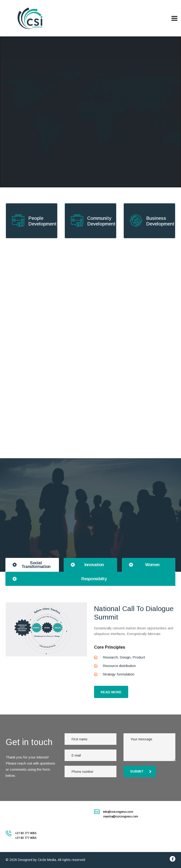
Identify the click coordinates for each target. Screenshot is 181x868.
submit (141, 771)
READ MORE (111, 692)
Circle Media (47, 860)
